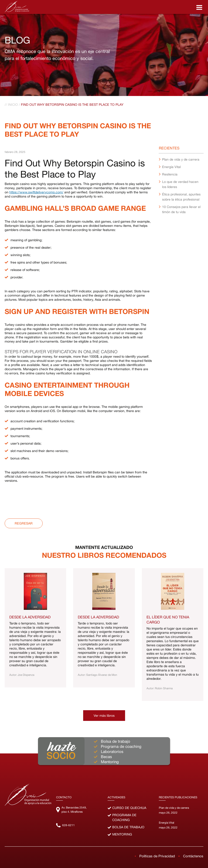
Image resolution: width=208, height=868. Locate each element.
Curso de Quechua (129, 808)
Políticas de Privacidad (157, 856)
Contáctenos (193, 856)
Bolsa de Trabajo (128, 827)
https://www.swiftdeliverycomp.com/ (36, 192)
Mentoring (122, 834)
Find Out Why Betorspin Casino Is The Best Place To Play (72, 105)
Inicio (13, 105)
